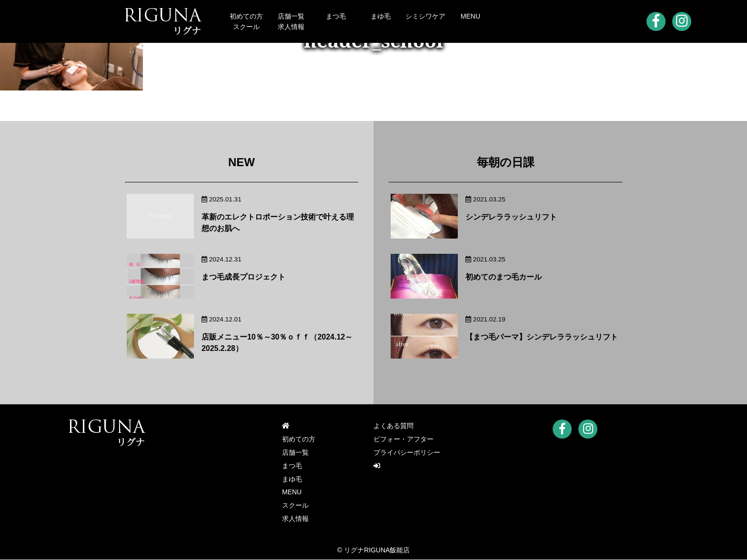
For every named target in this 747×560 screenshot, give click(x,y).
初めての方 (246, 16)
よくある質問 (394, 426)
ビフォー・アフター (404, 440)
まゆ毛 (381, 16)
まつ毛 (336, 16)
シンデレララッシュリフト (511, 217)
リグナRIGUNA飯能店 (377, 550)
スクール (246, 27)
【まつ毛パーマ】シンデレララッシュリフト (542, 337)
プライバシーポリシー (407, 453)
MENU (470, 16)
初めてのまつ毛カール (504, 277)
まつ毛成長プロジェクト (243, 277)
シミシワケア (425, 16)
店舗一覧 (291, 16)
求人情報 (291, 27)
